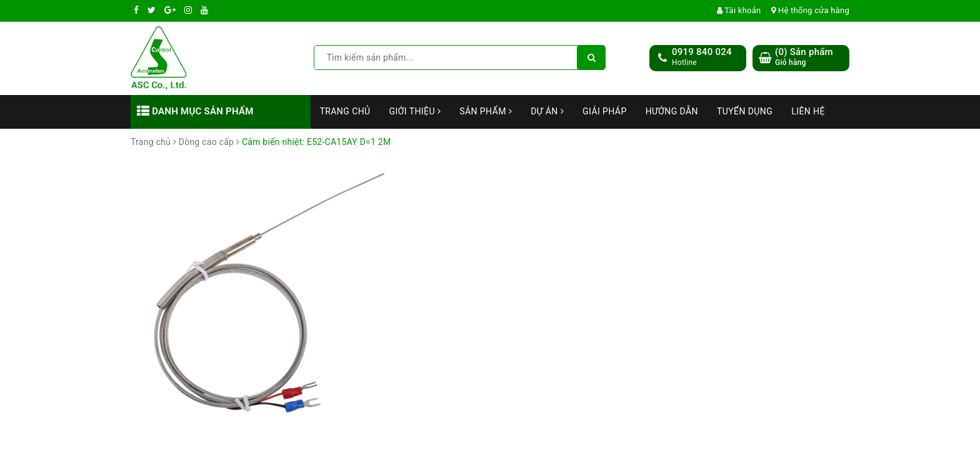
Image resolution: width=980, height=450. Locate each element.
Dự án (547, 111)
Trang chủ (345, 111)
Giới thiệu (415, 111)
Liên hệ (808, 111)
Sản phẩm (486, 111)
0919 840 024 (702, 52)
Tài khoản (739, 10)
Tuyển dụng (745, 111)
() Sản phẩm (804, 57)
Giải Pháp (605, 111)
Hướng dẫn (672, 111)
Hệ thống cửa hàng (810, 10)
